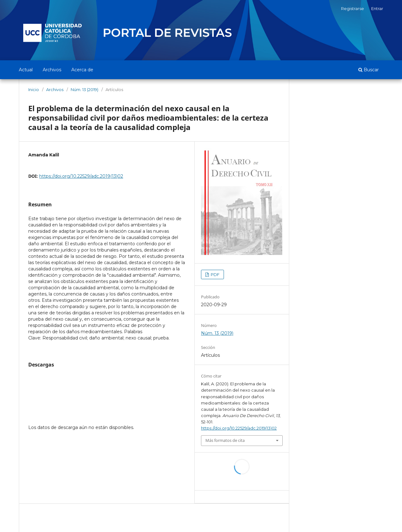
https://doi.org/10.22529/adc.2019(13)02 (81, 176)
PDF (215, 274)
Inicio (34, 90)
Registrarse (353, 8)
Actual (26, 70)
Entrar (377, 8)
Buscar (369, 70)
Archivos (52, 70)
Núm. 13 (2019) (84, 90)
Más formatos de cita (225, 440)
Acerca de (82, 70)
